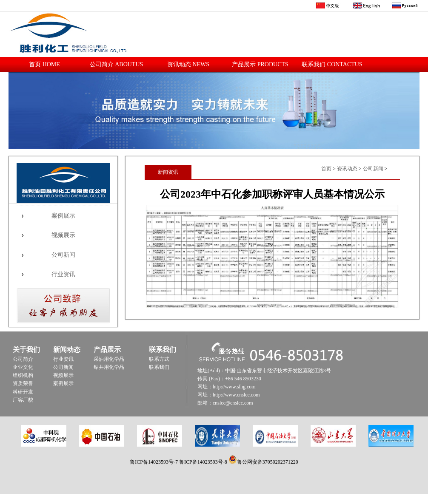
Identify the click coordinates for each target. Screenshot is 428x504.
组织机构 (23, 375)
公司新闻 (63, 255)
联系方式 (159, 359)
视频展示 (63, 235)
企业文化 (23, 367)
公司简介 (23, 359)
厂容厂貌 (23, 400)
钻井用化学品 (109, 367)
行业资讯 (63, 274)
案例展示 (63, 216)
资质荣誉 (23, 383)
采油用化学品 (109, 359)
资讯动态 (347, 169)
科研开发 (23, 392)
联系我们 (159, 367)
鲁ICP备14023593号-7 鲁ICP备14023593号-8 (179, 462)
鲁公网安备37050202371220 (263, 462)
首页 (326, 169)
